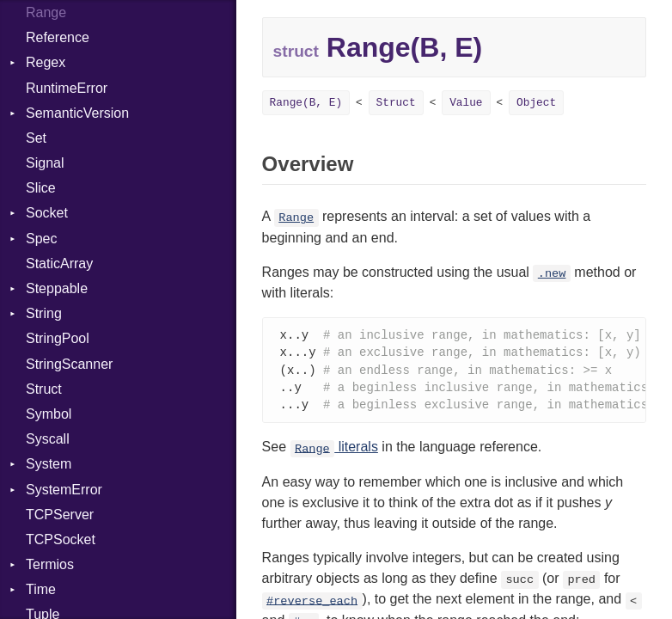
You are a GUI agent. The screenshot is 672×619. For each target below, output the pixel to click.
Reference (58, 37)
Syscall (48, 439)
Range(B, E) (306, 103)
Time (41, 589)
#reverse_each (312, 605)
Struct (44, 389)
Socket (47, 213)
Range (296, 218)
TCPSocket (61, 539)
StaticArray (59, 264)
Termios (50, 564)
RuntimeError (67, 88)
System (49, 464)
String (44, 313)
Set (36, 138)
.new (552, 274)
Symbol (49, 414)
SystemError (64, 490)
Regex (46, 62)
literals (334, 451)
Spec (41, 239)
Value (466, 103)
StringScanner (69, 364)
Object (536, 103)
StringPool (58, 338)
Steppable (57, 288)
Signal (45, 163)
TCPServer (60, 515)
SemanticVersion (77, 113)
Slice (41, 188)
